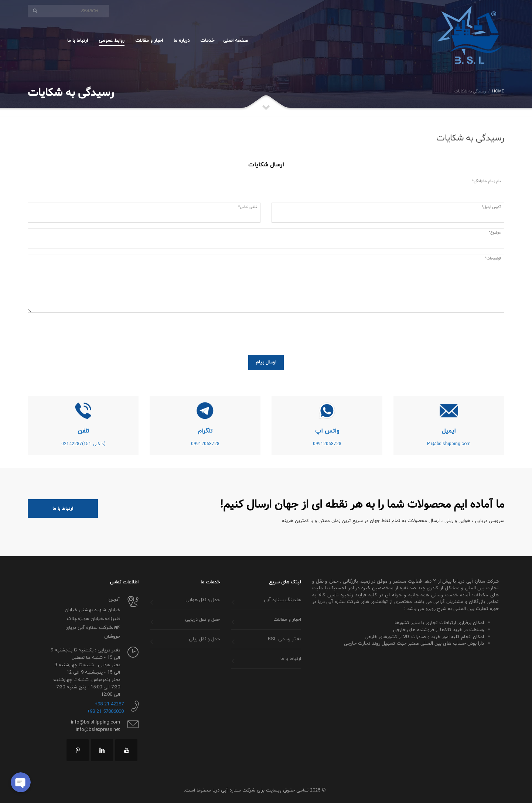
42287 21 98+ (109, 704)
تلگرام (205, 431)
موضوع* (495, 233)
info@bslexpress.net (98, 730)
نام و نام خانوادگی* (486, 182)
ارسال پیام (266, 362)
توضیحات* (493, 259)
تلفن (83, 431)
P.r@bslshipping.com (449, 444)
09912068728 (327, 444)
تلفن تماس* (248, 207)
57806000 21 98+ (105, 712)
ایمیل (449, 431)
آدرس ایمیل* (491, 207)
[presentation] (448, 333)
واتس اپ (327, 431)
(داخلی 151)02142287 (83, 444)
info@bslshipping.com (96, 722)
